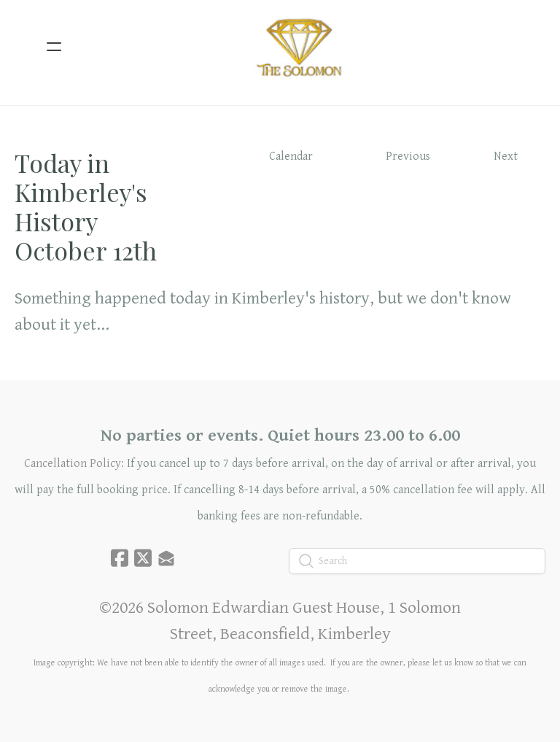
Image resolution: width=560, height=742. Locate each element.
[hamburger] (54, 47)
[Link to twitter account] (143, 558)
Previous (408, 156)
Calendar (291, 156)
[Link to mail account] (166, 558)
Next (506, 156)
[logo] (299, 47)
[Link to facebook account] (120, 558)
